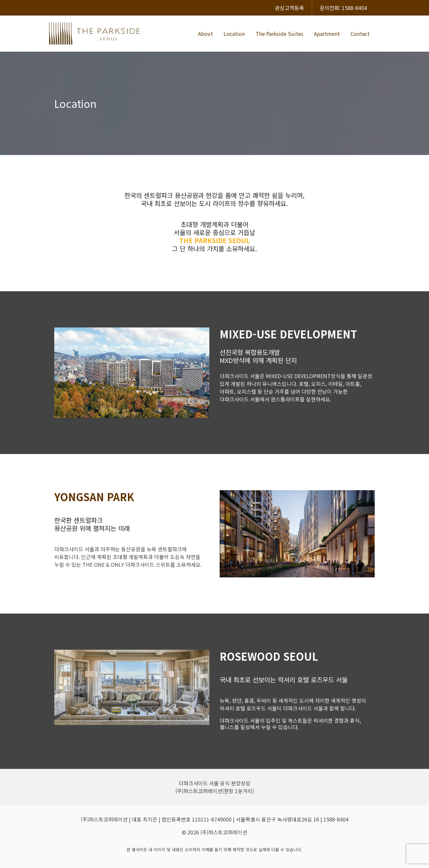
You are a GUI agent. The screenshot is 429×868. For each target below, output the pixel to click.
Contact (360, 34)
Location (234, 34)
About (205, 34)
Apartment (327, 34)
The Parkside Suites (279, 34)
